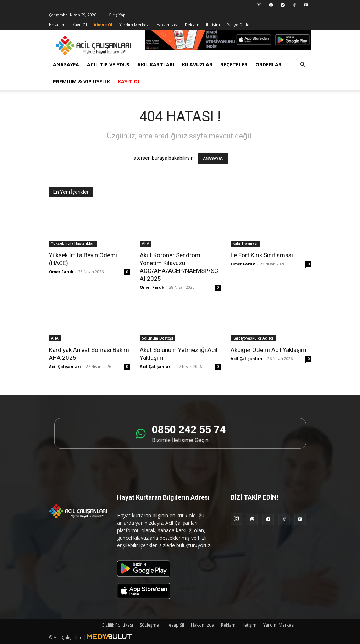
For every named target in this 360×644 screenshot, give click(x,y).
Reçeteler (234, 64)
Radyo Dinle (238, 25)
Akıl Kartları (156, 64)
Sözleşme (149, 625)
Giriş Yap (117, 15)
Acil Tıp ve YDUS (108, 64)
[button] (303, 65)
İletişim (213, 25)
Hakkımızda (167, 25)
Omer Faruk (61, 272)
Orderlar (268, 64)
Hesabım (57, 25)
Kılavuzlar (197, 64)
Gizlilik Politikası (117, 625)
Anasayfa (66, 64)
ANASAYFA (213, 158)
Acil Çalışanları (65, 366)
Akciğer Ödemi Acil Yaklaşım (268, 350)
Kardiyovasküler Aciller (253, 338)
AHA (146, 243)
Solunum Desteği (157, 338)
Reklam (192, 25)
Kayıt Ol (80, 25)
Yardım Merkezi (134, 25)
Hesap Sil (175, 625)
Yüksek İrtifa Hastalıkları (73, 243)
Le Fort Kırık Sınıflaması (262, 255)
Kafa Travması (245, 243)
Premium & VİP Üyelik (81, 81)
